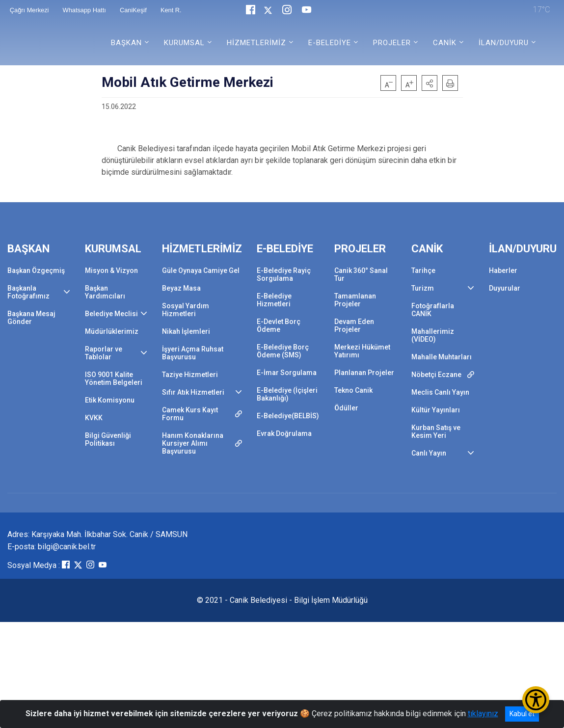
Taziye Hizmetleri (190, 375)
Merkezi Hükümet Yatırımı (362, 351)
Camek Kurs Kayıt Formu (190, 414)
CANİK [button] (445, 43)
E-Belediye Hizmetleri (274, 300)
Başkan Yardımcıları (105, 292)
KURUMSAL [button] (184, 43)
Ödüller (346, 408)
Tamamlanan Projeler (355, 300)
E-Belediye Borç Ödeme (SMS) (283, 351)
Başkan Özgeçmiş (36, 270)
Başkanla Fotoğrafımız (28, 292)
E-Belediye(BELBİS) (288, 416)
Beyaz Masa (181, 288)
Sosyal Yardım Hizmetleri (186, 310)
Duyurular (505, 288)
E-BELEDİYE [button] (330, 43)
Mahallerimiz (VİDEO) (433, 335)
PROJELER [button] (392, 43)
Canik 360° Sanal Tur (361, 274)
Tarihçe (423, 270)
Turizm (423, 288)
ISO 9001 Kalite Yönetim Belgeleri (114, 378)
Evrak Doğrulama (284, 433)
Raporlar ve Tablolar (104, 353)
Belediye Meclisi (111, 314)
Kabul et (522, 714)
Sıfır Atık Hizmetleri (193, 392)
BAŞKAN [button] (126, 43)
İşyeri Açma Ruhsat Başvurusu (193, 353)
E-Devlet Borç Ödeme (279, 325)
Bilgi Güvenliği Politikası (108, 439)
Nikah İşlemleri (186, 331)
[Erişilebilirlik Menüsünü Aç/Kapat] (536, 700)
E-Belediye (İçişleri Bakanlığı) (287, 394)
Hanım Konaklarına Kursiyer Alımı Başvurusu (193, 443)
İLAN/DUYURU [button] (504, 43)
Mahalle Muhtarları (442, 357)
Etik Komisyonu (110, 400)
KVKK (94, 418)
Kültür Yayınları (436, 410)
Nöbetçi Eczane (436, 375)
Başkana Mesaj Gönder (31, 318)
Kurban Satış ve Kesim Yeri (436, 431)
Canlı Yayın (429, 453)
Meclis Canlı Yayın (440, 392)
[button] (430, 83)
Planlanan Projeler (364, 373)
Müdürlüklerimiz (112, 331)
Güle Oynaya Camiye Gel (201, 270)
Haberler (503, 270)
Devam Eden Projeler (354, 325)
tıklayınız (483, 714)
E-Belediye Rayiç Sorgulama (284, 274)
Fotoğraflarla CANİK (433, 310)
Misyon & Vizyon (111, 270)
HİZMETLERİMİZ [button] (256, 43)
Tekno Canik (353, 390)
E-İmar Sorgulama (287, 373)
